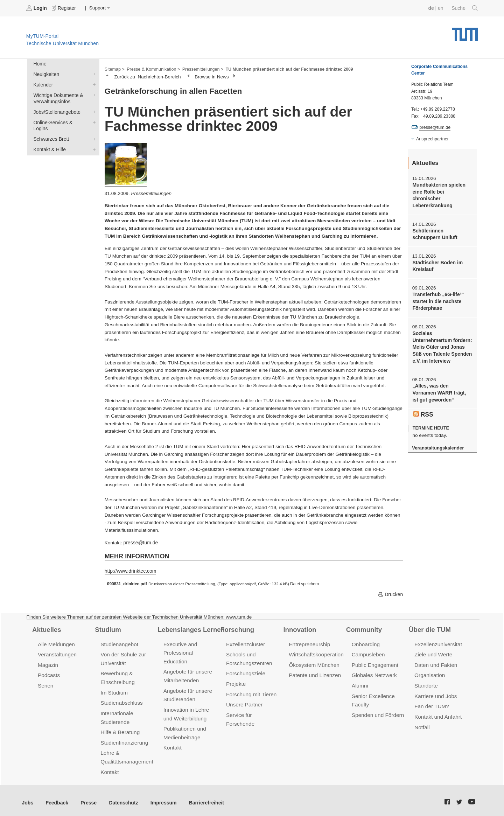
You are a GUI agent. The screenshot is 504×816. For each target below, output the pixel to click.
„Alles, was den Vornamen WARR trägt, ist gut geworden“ (442, 376)
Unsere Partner (244, 702)
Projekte (236, 682)
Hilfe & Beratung (120, 729)
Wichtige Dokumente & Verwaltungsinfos (93, 94)
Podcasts (49, 673)
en (441, 8)
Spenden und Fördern (377, 712)
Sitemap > (114, 69)
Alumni (360, 684)
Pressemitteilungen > (200, 69)
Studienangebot (119, 643)
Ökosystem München (313, 663)
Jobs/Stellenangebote (93, 110)
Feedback (56, 798)
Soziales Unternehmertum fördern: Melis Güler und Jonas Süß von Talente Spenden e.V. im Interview (442, 334)
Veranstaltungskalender (437, 430)
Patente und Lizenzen (314, 673)
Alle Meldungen (56, 643)
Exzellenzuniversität (437, 643)
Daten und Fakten (435, 663)
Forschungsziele (245, 672)
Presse (87, 798)
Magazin (48, 663)
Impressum (160, 798)
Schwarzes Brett (93, 131)
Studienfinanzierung (124, 739)
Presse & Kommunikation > (152, 69)
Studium (107, 628)
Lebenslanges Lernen (190, 628)
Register (64, 8)
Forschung (237, 628)
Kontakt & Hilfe (93, 141)
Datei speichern (303, 583)
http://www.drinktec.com (130, 570)
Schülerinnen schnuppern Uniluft (442, 226)
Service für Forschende (253, 712)
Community (363, 628)
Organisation (429, 673)
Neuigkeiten (93, 74)
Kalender (93, 84)
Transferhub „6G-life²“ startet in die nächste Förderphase (437, 293)
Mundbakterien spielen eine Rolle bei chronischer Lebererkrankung (442, 191)
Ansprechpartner (432, 139)
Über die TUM (429, 628)
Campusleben (368, 653)
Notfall (422, 724)
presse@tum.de (140, 542)
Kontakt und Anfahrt (437, 714)
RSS (423, 396)
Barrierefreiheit (201, 798)
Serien (45, 684)
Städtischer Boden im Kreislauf (437, 258)
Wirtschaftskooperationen (318, 653)
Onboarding (365, 643)
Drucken (391, 593)
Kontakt (109, 768)
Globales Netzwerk (374, 673)
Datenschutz (121, 798)
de (432, 8)
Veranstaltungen (57, 653)
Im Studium (114, 690)
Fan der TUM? (431, 704)
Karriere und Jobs (435, 694)
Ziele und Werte (433, 653)
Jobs (28, 798)
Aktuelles (46, 628)
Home (40, 64)
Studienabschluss (121, 700)
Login (37, 8)
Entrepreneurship (309, 643)
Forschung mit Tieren (251, 692)
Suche (465, 8)
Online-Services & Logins (93, 120)
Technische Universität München (465, 32)
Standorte (426, 684)
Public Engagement (374, 663)
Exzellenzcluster (245, 643)
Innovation (299, 628)
